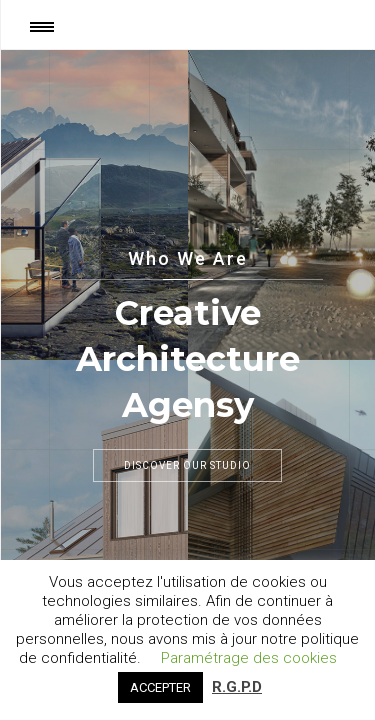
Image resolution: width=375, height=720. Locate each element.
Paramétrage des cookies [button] (249, 658)
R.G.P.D (237, 687)
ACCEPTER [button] (160, 687)
